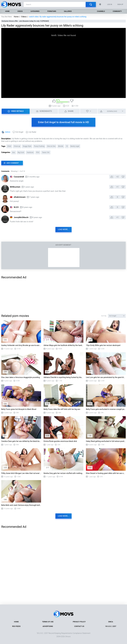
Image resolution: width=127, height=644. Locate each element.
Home (7, 11)
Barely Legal (75, 146)
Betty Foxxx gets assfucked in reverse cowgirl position (106, 409)
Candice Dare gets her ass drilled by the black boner (21, 441)
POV (38, 152)
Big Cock (21, 152)
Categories (35, 11)
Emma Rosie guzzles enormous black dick (60, 441)
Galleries (68, 11)
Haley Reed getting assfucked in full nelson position (106, 441)
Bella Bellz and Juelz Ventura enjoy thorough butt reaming (21, 505)
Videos (20, 11)
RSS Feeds (16, 626)
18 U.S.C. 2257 (111, 626)
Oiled (9, 146)
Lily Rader (32, 132)
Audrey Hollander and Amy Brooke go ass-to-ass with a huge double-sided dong (21, 345)
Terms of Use (48, 622)
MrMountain (15, 187)
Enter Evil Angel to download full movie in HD (63, 122)
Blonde (61, 146)
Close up (17, 146)
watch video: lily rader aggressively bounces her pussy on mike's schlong (58, 17)
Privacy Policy (79, 622)
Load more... (64, 229)
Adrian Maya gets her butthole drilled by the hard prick (63, 345)
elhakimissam (20, 197)
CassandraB (19, 177)
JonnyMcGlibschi (21, 217)
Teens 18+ (46, 152)
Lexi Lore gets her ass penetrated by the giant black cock (106, 377)
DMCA (111, 622)
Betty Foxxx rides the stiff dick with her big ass (62, 409)
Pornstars (52, 11)
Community (117, 11)
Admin (8, 132)
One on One (51, 146)
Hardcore (30, 152)
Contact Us (79, 626)
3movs (68, 637)
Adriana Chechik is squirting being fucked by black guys (63, 377)
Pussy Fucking (39, 146)
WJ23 (16, 207)
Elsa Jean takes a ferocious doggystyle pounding (21, 377)
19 (67, 146)
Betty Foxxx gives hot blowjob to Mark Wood (19, 409)
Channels (101, 11)
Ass (14, 152)
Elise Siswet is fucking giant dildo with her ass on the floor (106, 473)
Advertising (48, 626)
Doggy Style (27, 146)
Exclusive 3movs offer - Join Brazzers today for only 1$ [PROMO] (25, 21)
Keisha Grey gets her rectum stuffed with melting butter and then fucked (63, 473)
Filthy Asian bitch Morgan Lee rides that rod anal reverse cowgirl (21, 473)
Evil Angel (19, 132)
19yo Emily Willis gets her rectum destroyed (103, 345)
